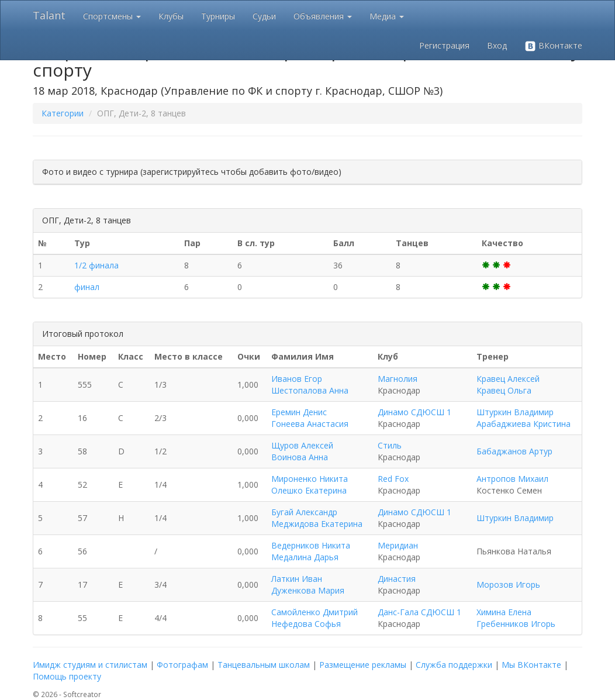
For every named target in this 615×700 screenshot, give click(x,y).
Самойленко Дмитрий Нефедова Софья (315, 618)
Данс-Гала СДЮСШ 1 (419, 612)
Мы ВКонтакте (531, 665)
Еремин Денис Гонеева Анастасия (310, 418)
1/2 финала (96, 265)
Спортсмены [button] (112, 16)
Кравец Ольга (504, 390)
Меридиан (398, 545)
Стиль (390, 445)
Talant (49, 15)
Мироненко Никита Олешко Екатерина (310, 485)
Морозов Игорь (508, 585)
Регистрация (444, 45)
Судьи (264, 16)
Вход (497, 45)
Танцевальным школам (264, 665)
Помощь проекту (67, 676)
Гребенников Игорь (516, 624)
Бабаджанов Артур (514, 451)
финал (87, 287)
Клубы (171, 16)
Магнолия (398, 379)
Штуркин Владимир (515, 412)
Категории (63, 113)
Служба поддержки (454, 665)
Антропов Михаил (512, 479)
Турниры (218, 16)
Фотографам (182, 665)
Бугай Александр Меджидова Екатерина (317, 518)
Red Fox (393, 479)
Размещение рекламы (363, 665)
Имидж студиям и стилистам (90, 665)
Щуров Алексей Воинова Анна (302, 451)
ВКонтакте (553, 46)
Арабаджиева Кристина (524, 424)
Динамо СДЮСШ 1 (414, 412)
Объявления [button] (323, 16)
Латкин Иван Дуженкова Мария (308, 585)
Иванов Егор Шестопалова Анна (310, 385)
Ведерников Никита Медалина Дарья (311, 551)
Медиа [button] (387, 16)
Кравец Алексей (508, 379)
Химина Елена (504, 612)
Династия (397, 579)
